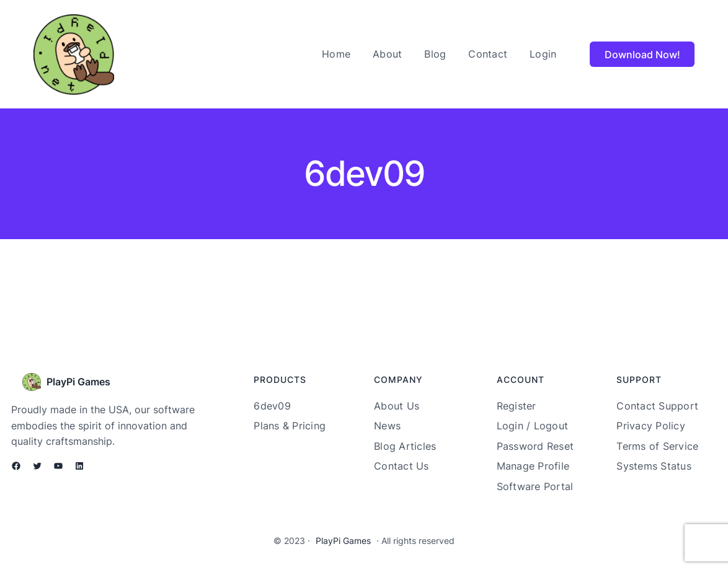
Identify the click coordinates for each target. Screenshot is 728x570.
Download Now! (642, 55)
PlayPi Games (78, 382)
